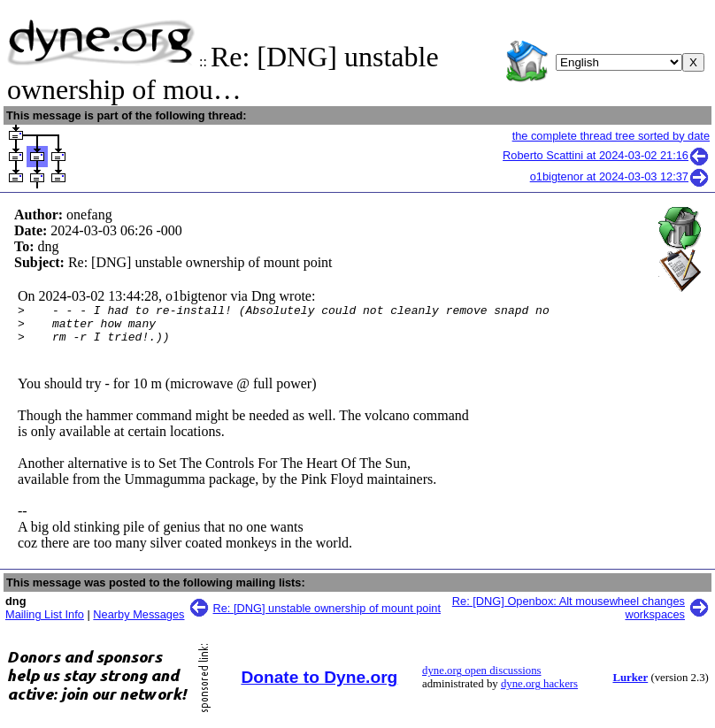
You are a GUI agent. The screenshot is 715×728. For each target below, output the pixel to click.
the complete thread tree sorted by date (611, 136)
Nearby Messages (138, 622)
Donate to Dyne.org (319, 685)
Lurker (630, 686)
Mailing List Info (45, 622)
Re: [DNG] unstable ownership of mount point (327, 616)
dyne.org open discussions (481, 678)
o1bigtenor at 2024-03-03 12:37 (620, 176)
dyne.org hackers (539, 692)
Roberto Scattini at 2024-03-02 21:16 (606, 155)
